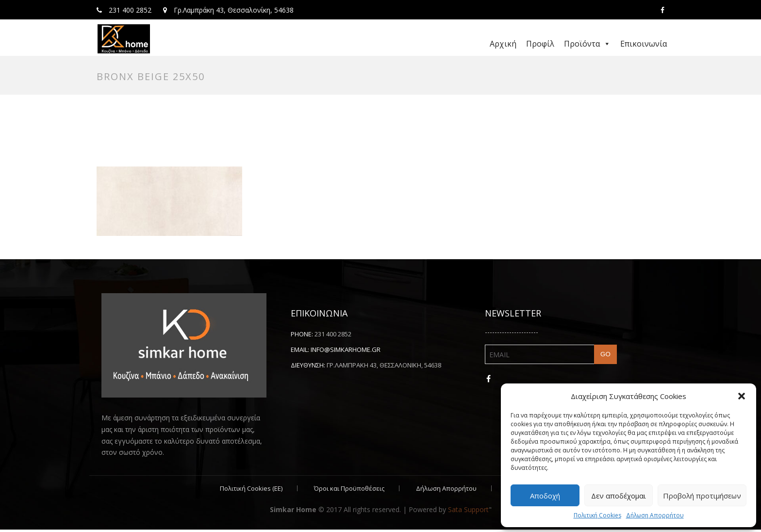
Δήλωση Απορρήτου (655, 515)
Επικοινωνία (644, 44)
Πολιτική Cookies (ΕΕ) (251, 491)
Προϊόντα (587, 44)
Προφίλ (540, 44)
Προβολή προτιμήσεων (702, 496)
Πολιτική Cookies (597, 515)
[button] (742, 396)
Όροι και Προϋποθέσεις (349, 491)
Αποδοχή (545, 496)
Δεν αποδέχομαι (619, 496)
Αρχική (503, 44)
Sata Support (468, 512)
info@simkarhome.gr (346, 351)
